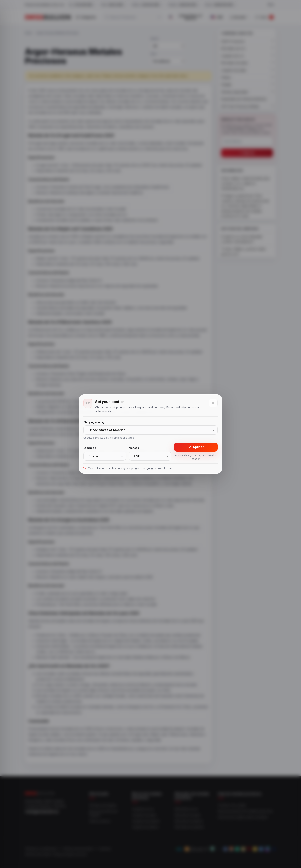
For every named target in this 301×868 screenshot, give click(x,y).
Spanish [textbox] (94, 456)
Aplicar (196, 447)
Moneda (134, 448)
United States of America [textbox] (107, 430)
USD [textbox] (137, 456)
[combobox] (150, 430)
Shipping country (94, 422)
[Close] (213, 403)
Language (90, 448)
